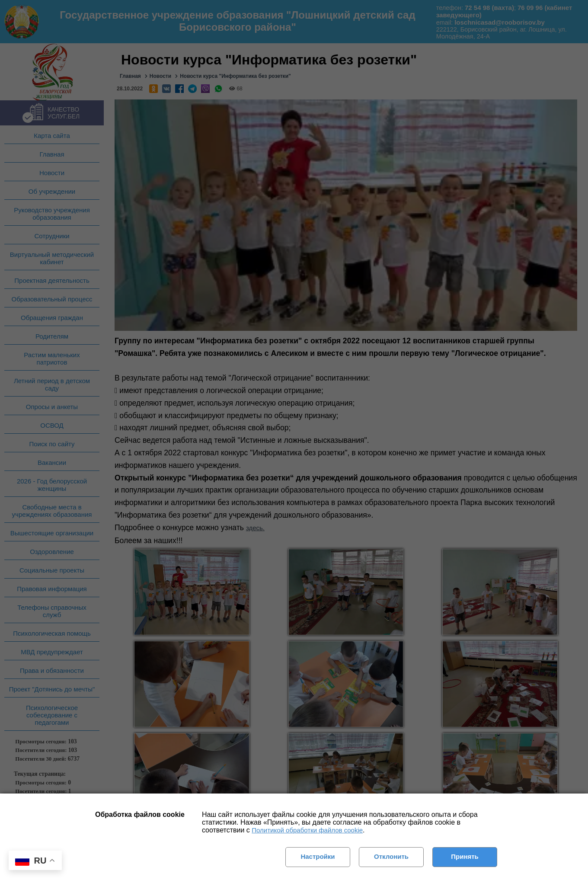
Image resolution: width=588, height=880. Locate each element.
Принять (465, 856)
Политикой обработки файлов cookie (307, 830)
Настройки (318, 856)
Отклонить (391, 856)
